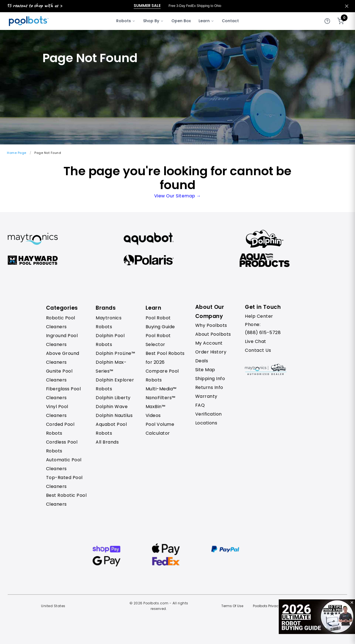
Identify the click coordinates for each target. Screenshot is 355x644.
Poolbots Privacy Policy (272, 606)
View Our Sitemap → (178, 196)
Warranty (206, 396)
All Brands (107, 442)
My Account (209, 343)
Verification (209, 414)
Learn (206, 21)
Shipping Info (210, 379)
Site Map (205, 370)
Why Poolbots (211, 325)
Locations (206, 423)
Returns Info (209, 387)
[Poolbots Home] (29, 21)
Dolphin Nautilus (114, 415)
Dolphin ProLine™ (115, 353)
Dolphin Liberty (113, 398)
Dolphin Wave (112, 407)
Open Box (181, 21)
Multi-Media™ (161, 389)
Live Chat (256, 341)
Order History (211, 352)
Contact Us (258, 350)
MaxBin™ (156, 407)
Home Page (17, 153)
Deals (202, 361)
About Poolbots (213, 334)
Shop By (153, 21)
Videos (153, 415)
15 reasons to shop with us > (34, 5)
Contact (230, 21)
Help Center (259, 316)
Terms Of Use (232, 606)
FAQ (200, 405)
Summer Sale (147, 6)
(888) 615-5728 (263, 333)
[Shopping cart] (341, 21)
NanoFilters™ (161, 398)
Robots (126, 21)
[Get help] (327, 21)
